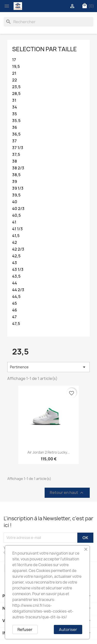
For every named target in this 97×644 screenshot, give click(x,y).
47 (14, 317)
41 (14, 222)
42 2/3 (18, 249)
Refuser (25, 630)
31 (14, 100)
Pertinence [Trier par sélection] (48, 367)
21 (14, 73)
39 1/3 (18, 188)
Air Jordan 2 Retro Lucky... (49, 452)
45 (15, 303)
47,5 (16, 324)
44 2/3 (18, 290)
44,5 (16, 297)
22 (15, 80)
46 (15, 310)
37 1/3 (18, 148)
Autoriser (68, 630)
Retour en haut (67, 493)
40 (15, 202)
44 (15, 283)
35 (15, 114)
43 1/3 (18, 270)
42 (15, 242)
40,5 (16, 215)
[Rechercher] (48, 22)
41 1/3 (17, 229)
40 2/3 (18, 209)
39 (15, 182)
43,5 (16, 276)
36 (15, 127)
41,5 (16, 236)
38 (15, 161)
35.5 (16, 121)
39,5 (16, 195)
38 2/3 (18, 168)
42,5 (16, 256)
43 (15, 263)
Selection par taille (44, 49)
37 (14, 141)
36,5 (16, 134)
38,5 (16, 175)
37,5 (16, 155)
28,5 (16, 94)
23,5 (16, 87)
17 (14, 60)
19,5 (16, 67)
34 (15, 107)
